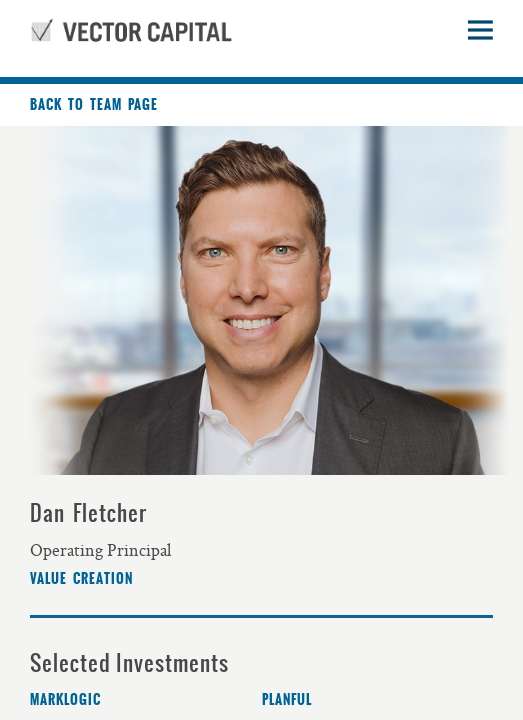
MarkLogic (65, 700)
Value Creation (81, 579)
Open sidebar (480, 30)
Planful (287, 700)
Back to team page (94, 105)
